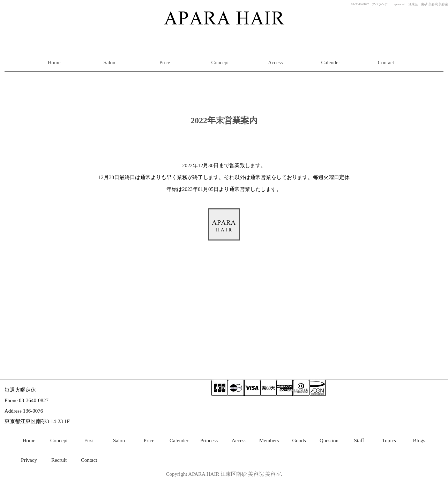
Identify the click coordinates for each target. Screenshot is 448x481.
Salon (109, 62)
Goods (299, 441)
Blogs (419, 441)
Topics (389, 441)
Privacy (29, 460)
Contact (386, 62)
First (89, 441)
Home (54, 62)
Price (165, 62)
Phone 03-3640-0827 (27, 400)
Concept (220, 62)
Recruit (59, 460)
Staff (359, 441)
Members (269, 441)
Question (329, 441)
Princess (209, 441)
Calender (331, 62)
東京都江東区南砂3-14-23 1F (37, 421)
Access (275, 62)
